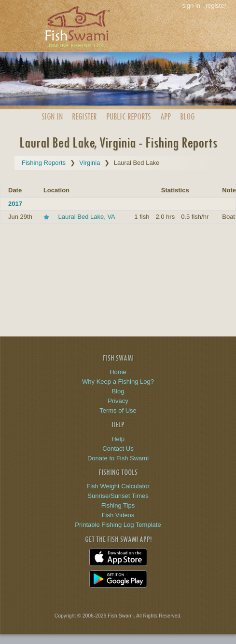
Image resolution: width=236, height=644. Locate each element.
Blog (187, 116)
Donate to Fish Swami (118, 458)
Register (84, 116)
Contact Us (118, 449)
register (216, 6)
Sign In (52, 116)
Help (118, 439)
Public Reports (128, 116)
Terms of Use (118, 410)
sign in (191, 6)
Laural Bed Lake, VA (87, 217)
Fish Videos (118, 515)
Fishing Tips (118, 505)
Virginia (90, 163)
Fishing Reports (44, 163)
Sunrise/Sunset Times (118, 496)
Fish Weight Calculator (118, 486)
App (166, 116)
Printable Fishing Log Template (118, 525)
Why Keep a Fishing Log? (118, 382)
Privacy (118, 401)
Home (118, 372)
